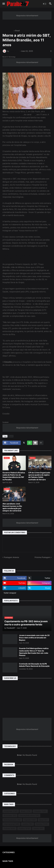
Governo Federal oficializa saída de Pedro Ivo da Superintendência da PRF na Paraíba (14, 476)
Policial (10, 828)
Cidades (40, 811)
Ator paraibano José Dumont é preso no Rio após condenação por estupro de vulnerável (12, 507)
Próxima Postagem (42, 557)
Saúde (38, 828)
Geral (43, 820)
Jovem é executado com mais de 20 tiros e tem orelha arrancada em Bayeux (34, 638)
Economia (10, 816)
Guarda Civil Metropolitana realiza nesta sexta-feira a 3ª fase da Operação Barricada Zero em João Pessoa (34, 652)
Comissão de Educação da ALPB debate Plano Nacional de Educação (34, 665)
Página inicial (8, 31)
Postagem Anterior (12, 557)
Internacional (11, 824)
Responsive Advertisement (27, 15)
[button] (3, 4)
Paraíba (42, 824)
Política (24, 828)
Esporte (30, 820)
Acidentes (11, 811)
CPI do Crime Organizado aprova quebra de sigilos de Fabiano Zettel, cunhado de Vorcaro (39, 476)
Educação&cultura (29, 816)
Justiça (28, 824)
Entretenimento (12, 820)
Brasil (17, 31)
